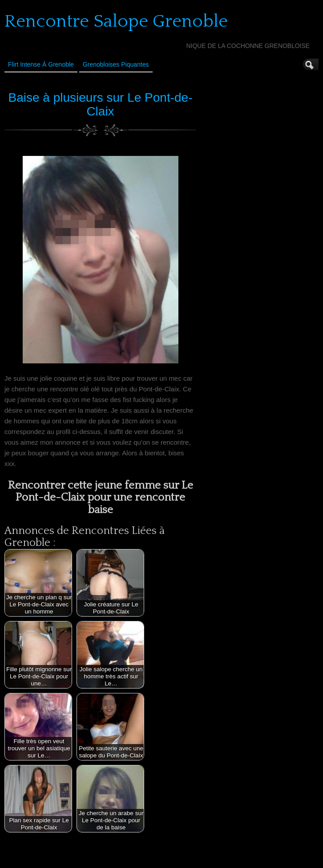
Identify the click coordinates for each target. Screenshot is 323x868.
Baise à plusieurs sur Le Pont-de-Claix (101, 104)
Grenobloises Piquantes (116, 64)
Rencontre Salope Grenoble (116, 21)
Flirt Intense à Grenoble (41, 64)
